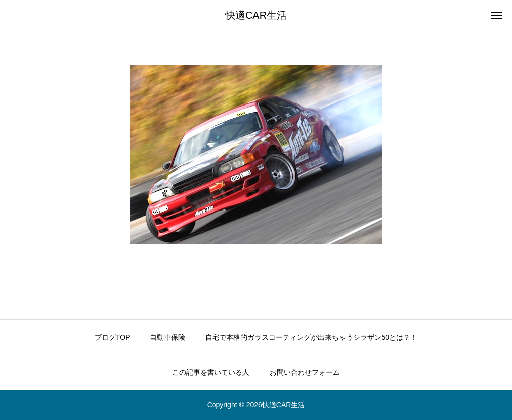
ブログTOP (112, 337)
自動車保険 (167, 337)
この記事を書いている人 (211, 372)
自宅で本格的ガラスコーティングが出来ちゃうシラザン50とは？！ (311, 337)
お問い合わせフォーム (305, 372)
